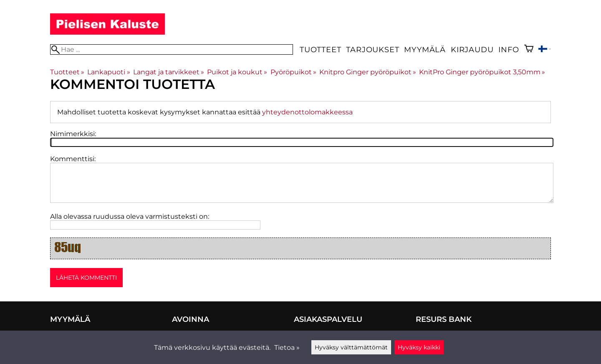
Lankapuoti (109, 72)
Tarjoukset (372, 49)
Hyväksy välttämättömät (351, 347)
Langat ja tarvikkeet (169, 72)
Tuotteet (320, 49)
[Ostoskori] (529, 49)
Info (509, 49)
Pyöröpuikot (293, 72)
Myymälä (425, 49)
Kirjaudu (472, 49)
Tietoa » (287, 348)
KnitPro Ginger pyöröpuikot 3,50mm (482, 72)
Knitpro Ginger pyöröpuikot (368, 72)
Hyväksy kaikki (419, 347)
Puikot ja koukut (237, 72)
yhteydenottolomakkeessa (307, 112)
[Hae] (172, 49)
